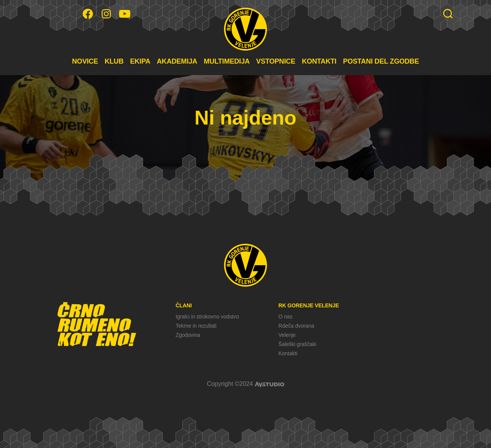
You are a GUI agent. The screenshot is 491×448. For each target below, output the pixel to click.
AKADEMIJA (177, 61)
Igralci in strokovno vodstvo (207, 317)
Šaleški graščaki (297, 344)
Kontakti (288, 353)
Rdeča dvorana (296, 326)
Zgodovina (188, 335)
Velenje (287, 335)
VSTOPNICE (276, 61)
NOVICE (85, 61)
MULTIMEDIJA (227, 61)
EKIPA (140, 61)
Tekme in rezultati (196, 326)
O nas (286, 317)
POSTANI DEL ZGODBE (381, 61)
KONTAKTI (319, 61)
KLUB (114, 61)
